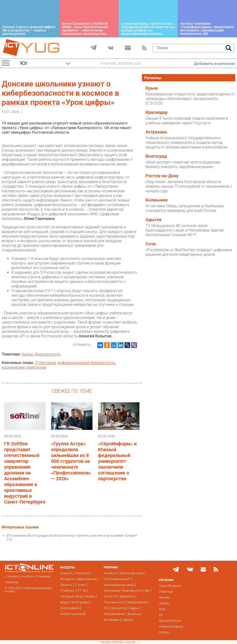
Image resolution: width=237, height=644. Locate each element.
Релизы (90, 597)
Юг (161, 615)
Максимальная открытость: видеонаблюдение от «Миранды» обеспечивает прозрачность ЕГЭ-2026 (190, 99)
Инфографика (70, 608)
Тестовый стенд (71, 597)
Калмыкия (157, 200)
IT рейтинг (67, 591)
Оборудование (137, 602)
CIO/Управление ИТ (117, 579)
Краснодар (157, 112)
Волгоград (156, 156)
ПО (106, 608)
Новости (66, 573)
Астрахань (156, 132)
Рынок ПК (111, 597)
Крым (152, 88)
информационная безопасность (87, 363)
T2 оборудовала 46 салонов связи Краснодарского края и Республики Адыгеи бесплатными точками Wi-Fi (185, 230)
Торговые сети (114, 602)
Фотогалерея (80, 602)
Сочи (151, 244)
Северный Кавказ (171, 627)
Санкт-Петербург (170, 586)
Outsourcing (119, 608)
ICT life (82, 591)
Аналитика (82, 573)
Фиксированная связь (119, 585)
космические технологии (24, 367)
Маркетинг (127, 597)
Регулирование (114, 614)
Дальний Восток (170, 621)
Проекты (66, 585)
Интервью (67, 579)
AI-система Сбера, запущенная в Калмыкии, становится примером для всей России (185, 208)
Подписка (12, 582)
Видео (64, 602)
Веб (147, 591)
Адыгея (153, 220)
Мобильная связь (132, 573)
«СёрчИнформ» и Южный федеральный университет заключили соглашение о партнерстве (117, 461)
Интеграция (112, 591)
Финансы (134, 614)
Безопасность (48, 354)
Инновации (112, 620)
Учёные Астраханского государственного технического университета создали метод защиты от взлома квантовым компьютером (186, 143)
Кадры (28, 354)
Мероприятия (87, 579)
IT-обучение (46, 363)
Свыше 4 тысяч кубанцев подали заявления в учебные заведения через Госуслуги (187, 121)
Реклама (43, 576)
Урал (162, 609)
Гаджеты (128, 620)
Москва (164, 597)
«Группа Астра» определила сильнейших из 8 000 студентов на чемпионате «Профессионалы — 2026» (71, 461)
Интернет (110, 573)
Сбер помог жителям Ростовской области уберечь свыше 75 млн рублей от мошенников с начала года (189, 186)
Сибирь (164, 603)
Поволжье (166, 592)
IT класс (80, 585)
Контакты (28, 576)
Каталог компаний (73, 614)
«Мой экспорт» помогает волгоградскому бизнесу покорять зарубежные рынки (183, 164)
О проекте (12, 576)
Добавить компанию (214, 63)
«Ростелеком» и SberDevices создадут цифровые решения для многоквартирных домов (189, 252)
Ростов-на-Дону (162, 176)
